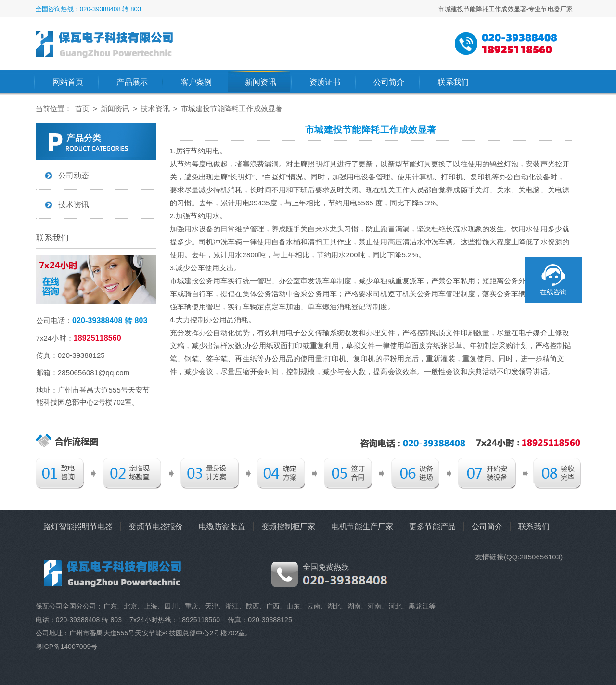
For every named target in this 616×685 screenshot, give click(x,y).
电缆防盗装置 (222, 526)
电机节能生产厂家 (362, 526)
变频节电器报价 (156, 526)
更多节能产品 (432, 526)
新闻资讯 (260, 82)
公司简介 (389, 82)
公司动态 (74, 175)
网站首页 (68, 82)
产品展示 (132, 82)
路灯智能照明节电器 (78, 526)
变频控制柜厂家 (289, 526)
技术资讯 (155, 108)
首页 (82, 108)
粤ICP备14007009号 (67, 647)
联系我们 (453, 82)
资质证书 (325, 82)
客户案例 (196, 82)
